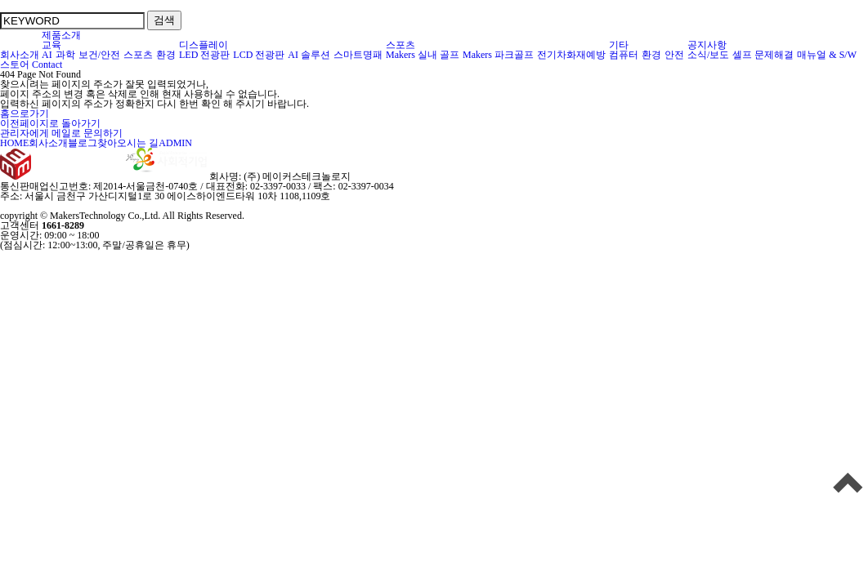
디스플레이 (204, 45)
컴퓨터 (624, 55)
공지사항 (707, 45)
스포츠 (139, 55)
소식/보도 (709, 55)
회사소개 (20, 55)
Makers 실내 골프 (423, 55)
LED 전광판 (205, 55)
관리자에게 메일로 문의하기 (61, 133)
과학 (66, 55)
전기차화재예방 (572, 55)
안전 (675, 55)
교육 (52, 45)
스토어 (15, 65)
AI (47, 55)
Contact (47, 65)
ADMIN (175, 143)
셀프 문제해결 (763, 55)
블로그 (83, 143)
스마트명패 (358, 55)
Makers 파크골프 (499, 55)
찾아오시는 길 (128, 143)
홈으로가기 (25, 114)
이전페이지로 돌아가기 (50, 123)
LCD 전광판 (259, 55)
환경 (166, 55)
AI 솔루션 (309, 55)
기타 (619, 45)
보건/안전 (100, 55)
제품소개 (61, 35)
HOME (14, 143)
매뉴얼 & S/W (827, 55)
